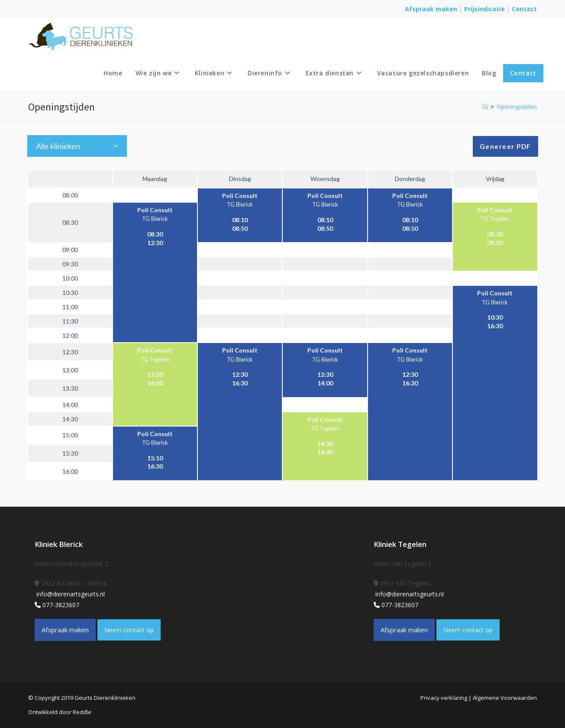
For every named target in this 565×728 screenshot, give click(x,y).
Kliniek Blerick (59, 544)
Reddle (82, 712)
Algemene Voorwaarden (505, 698)
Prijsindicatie (485, 9)
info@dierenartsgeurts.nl (70, 594)
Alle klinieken (58, 146)
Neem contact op (129, 630)
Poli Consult (240, 196)
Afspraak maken (431, 9)
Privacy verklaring (444, 698)
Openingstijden (517, 107)
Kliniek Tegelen (400, 544)
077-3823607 (57, 605)
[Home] (485, 107)
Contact (524, 9)
